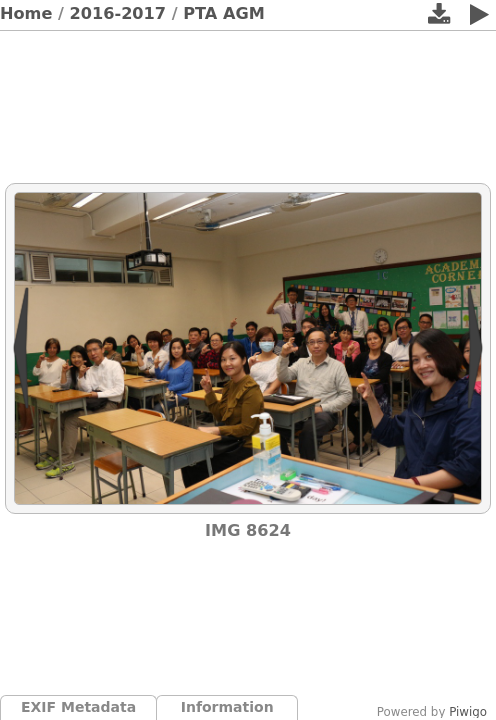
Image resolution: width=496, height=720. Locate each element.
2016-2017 (118, 13)
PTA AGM (224, 13)
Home (26, 13)
